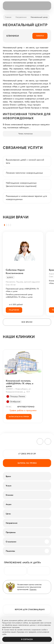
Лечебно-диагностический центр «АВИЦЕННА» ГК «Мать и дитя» (19, 296)
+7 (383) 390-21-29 (27, 454)
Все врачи (27, 322)
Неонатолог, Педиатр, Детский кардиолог (23, 282)
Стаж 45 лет (11, 285)
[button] (4, 225)
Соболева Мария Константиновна (15, 272)
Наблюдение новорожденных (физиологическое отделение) (21, 184)
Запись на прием (27, 463)
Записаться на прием (19, 417)
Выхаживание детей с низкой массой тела (25, 161)
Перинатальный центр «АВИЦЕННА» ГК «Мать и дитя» (22, 290)
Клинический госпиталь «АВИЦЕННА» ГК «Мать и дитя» (20, 384)
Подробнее (14, 310)
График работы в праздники (21, 410)
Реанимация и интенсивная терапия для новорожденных (26, 198)
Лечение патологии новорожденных (24, 173)
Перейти (40, 36)
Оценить (33, 589)
